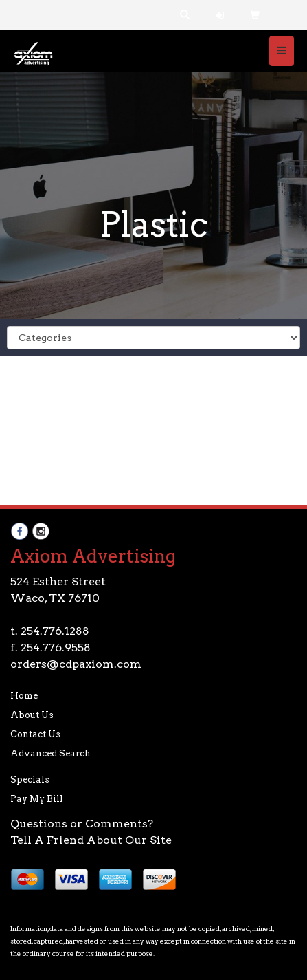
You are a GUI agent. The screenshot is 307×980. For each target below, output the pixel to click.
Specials (30, 780)
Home (24, 696)
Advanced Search (50, 753)
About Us (32, 715)
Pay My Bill (37, 799)
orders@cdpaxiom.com (76, 664)
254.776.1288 (55, 631)
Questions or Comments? (82, 824)
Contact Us (35, 734)
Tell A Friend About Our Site (91, 840)
